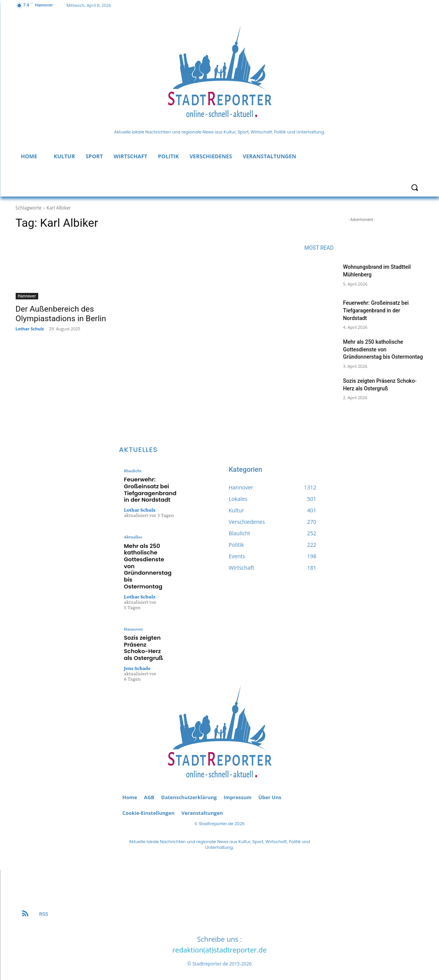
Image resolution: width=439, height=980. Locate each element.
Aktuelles (133, 539)
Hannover (27, 296)
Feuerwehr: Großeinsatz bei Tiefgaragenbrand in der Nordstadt (376, 310)
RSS (44, 907)
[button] (415, 187)
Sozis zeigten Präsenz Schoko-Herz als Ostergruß (144, 642)
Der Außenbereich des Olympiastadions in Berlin (61, 314)
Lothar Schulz (30, 329)
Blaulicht (132, 471)
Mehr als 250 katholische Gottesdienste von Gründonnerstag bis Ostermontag (383, 349)
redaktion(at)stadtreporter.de (219, 943)
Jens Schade (137, 661)
